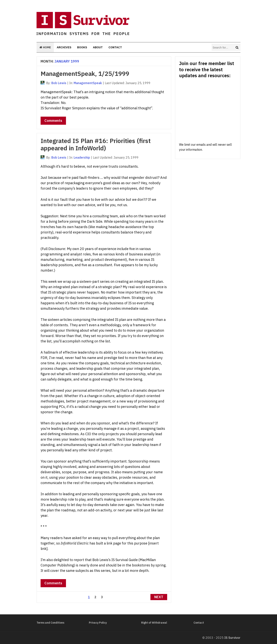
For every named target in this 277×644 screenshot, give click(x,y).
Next (159, 597)
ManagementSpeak (88, 83)
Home (45, 47)
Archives (64, 47)
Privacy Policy (98, 623)
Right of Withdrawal (154, 623)
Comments (53, 121)
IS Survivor (232, 638)
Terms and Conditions (50, 623)
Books (82, 47)
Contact (115, 47)
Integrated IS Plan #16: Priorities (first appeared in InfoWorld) (96, 144)
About (98, 47)
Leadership (82, 157)
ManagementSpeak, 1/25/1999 (85, 74)
